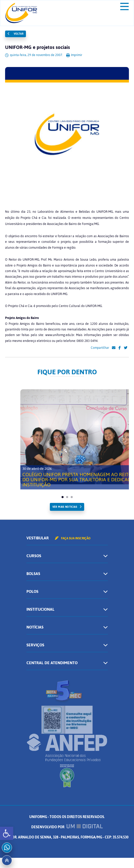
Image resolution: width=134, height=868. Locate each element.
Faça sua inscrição (73, 538)
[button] (7, 833)
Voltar (16, 34)
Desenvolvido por (67, 827)
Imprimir (74, 55)
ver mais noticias (65, 507)
